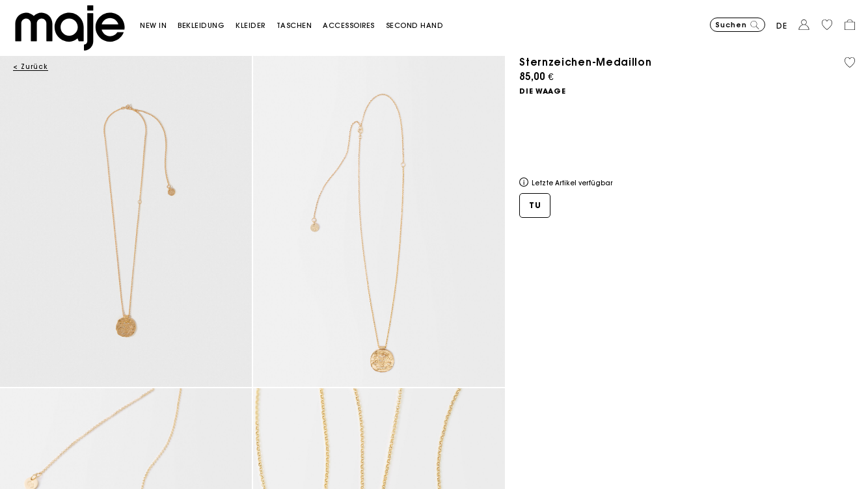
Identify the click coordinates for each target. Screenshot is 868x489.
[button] (159, 26)
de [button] (782, 26)
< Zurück (31, 67)
